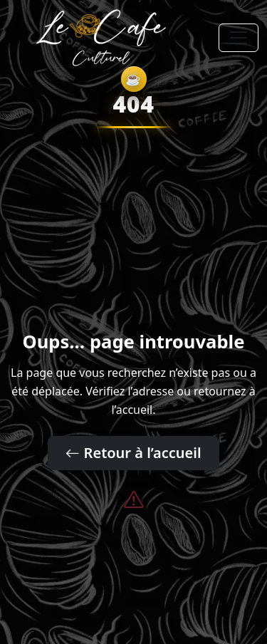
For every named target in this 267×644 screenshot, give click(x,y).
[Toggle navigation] (239, 38)
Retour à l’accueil (133, 453)
